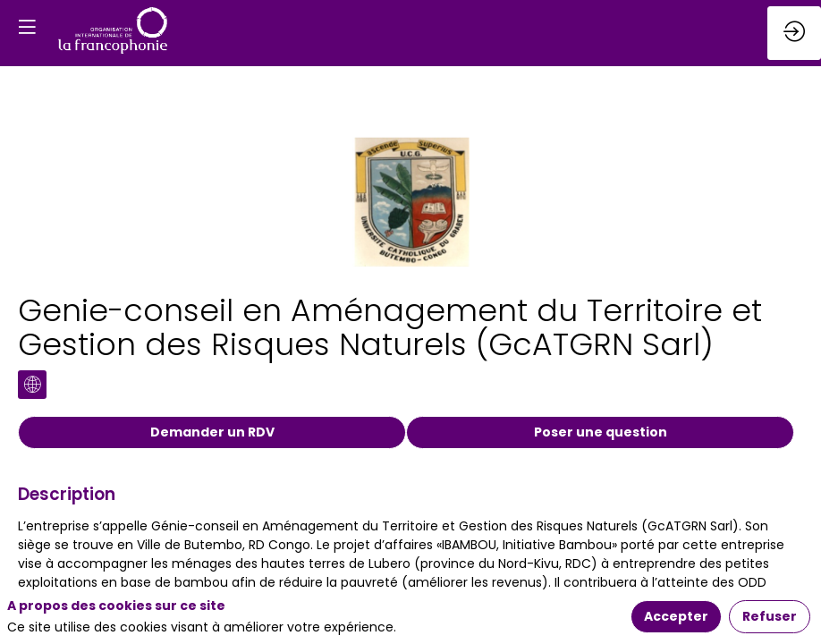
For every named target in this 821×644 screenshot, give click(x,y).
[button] (27, 27)
